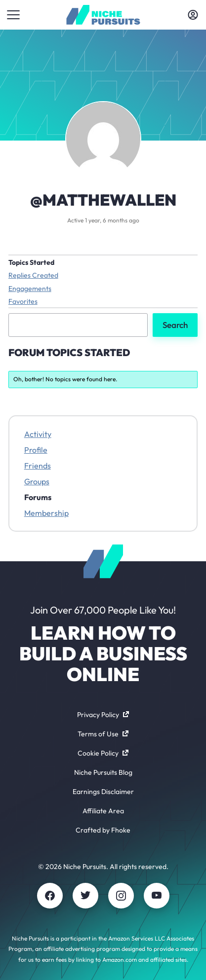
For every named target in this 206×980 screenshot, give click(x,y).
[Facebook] (50, 896)
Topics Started (31, 262)
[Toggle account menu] (193, 15)
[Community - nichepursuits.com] (103, 15)
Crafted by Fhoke (103, 830)
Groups (37, 481)
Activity (38, 434)
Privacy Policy (103, 715)
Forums (38, 497)
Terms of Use (103, 734)
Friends (38, 466)
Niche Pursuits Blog (103, 772)
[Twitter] (85, 896)
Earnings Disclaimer (103, 792)
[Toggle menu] (13, 15)
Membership (46, 513)
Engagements (30, 289)
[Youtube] (157, 896)
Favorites (23, 301)
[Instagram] (121, 896)
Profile (36, 450)
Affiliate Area (103, 811)
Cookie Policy (103, 753)
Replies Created (33, 275)
